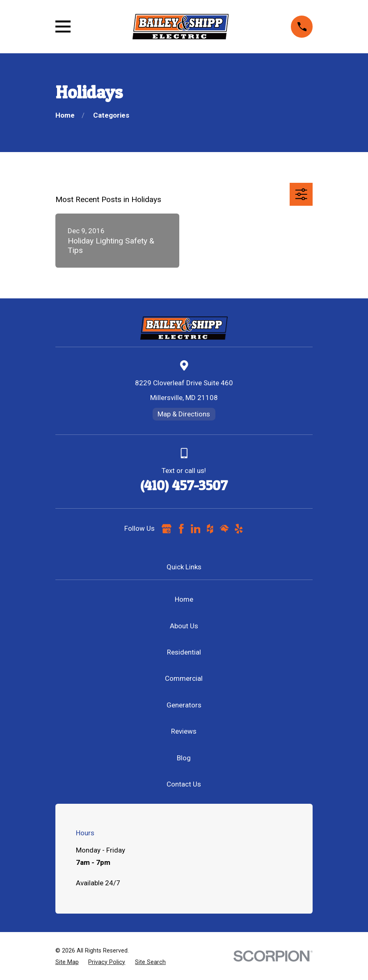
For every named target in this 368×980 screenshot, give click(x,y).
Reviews (184, 731)
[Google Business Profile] (167, 529)
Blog (184, 758)
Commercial (184, 678)
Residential (184, 652)
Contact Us (184, 784)
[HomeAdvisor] (224, 529)
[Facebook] (181, 529)
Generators (184, 705)
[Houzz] (210, 529)
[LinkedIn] (196, 529)
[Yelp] (239, 529)
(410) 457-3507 (184, 485)
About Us (184, 626)
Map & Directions (184, 414)
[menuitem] (67, 962)
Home (184, 599)
